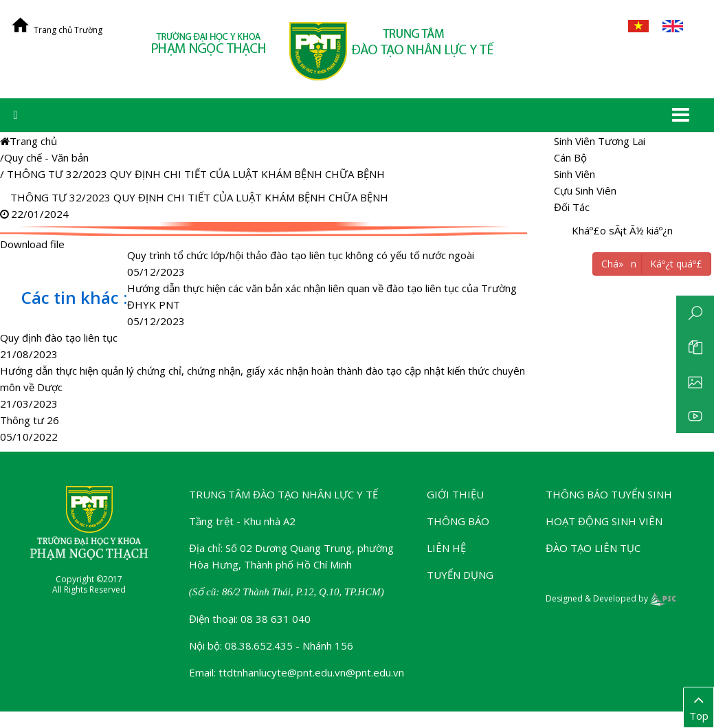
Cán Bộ (570, 157)
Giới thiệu (455, 494)
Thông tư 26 (30, 420)
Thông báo (458, 521)
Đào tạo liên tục (593, 548)
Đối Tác (572, 207)
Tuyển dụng (460, 575)
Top (699, 707)
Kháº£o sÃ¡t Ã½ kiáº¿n (622, 230)
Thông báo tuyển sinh (609, 494)
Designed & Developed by (611, 598)
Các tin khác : (74, 297)
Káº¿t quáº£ (676, 264)
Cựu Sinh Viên (585, 190)
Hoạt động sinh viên (604, 521)
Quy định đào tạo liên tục (59, 338)
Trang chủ (29, 141)
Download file (265, 229)
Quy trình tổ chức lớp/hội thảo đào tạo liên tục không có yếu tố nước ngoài (301, 255)
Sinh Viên (574, 174)
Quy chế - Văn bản (46, 157)
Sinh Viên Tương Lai (600, 141)
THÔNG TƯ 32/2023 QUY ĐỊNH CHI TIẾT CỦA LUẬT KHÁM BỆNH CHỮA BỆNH (196, 174)
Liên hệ (446, 548)
